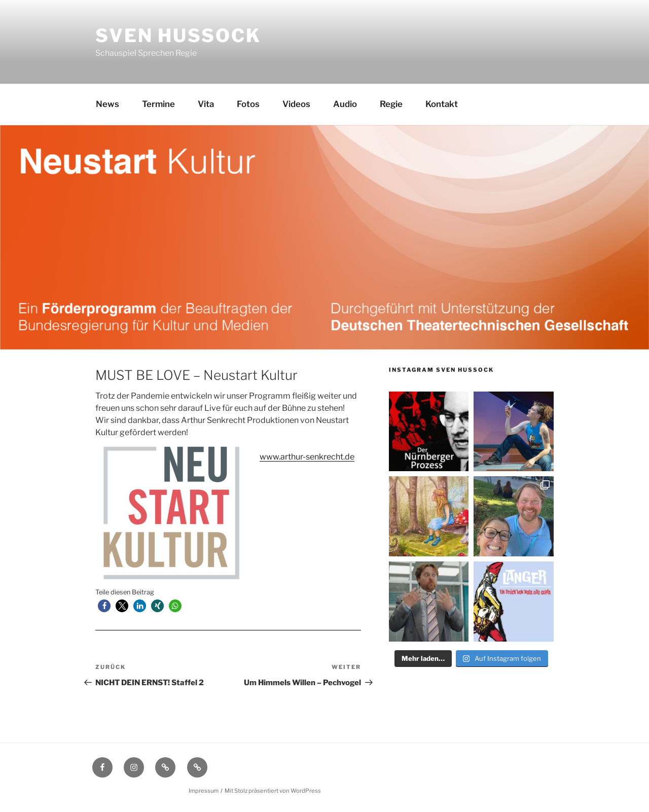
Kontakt (442, 104)
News (107, 104)
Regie (391, 104)
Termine (158, 104)
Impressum (204, 791)
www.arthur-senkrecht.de (307, 457)
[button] (104, 606)
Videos (296, 104)
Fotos (248, 104)
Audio (345, 104)
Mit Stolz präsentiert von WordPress (273, 791)
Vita (206, 104)
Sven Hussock (178, 36)
